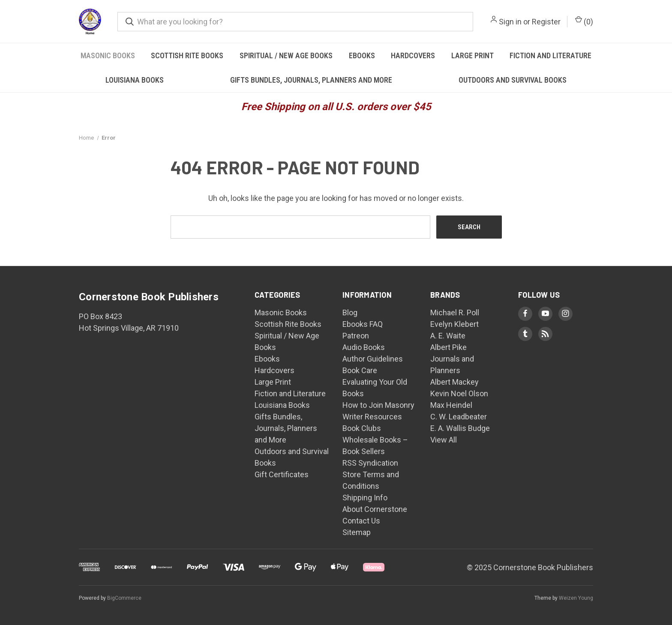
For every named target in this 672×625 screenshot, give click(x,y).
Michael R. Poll (455, 312)
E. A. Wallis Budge (460, 428)
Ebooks (362, 55)
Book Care (360, 370)
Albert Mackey (454, 382)
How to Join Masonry (378, 405)
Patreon (356, 336)
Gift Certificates (282, 474)
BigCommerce (124, 598)
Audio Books (364, 347)
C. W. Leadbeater (459, 417)
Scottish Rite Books (187, 55)
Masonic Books (108, 55)
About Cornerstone (375, 509)
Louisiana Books (135, 80)
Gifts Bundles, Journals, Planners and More (311, 80)
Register (546, 22)
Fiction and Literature (550, 55)
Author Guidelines (373, 359)
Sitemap (357, 532)
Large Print (472, 55)
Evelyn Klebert (454, 324)
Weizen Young (576, 598)
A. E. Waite (448, 336)
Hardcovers (413, 55)
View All (444, 440)
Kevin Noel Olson (459, 393)
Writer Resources (372, 417)
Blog (350, 312)
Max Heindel (451, 405)
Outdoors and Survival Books (513, 80)
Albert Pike (448, 347)
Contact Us (361, 521)
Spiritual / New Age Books (286, 55)
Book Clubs (362, 428)
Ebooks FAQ (363, 324)
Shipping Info (365, 498)
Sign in (510, 22)
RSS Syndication (370, 463)
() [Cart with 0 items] (584, 21)
